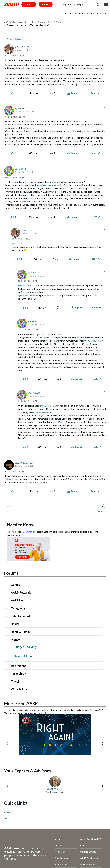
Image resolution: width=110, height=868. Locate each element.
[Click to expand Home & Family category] (7, 632)
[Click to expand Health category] (7, 624)
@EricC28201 (19, 243)
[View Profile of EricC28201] (21, 108)
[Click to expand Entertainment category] (7, 616)
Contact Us (86, 845)
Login (80, 4)
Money (15, 640)
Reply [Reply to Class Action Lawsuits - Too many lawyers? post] (94, 93)
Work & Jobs (19, 689)
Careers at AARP (89, 852)
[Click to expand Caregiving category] (7, 609)
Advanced (102, 512)
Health (15, 624)
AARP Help (18, 600)
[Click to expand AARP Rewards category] (7, 593)
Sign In (7, 818)
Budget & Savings (26, 647)
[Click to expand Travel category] (7, 682)
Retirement (18, 666)
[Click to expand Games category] (7, 585)
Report (75, 93)
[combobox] (55, 506)
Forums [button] (100, 13)
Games (15, 585)
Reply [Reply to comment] (94, 153)
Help (92, 13)
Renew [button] (46, 4)
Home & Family (21, 632)
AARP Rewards (21, 592)
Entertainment (20, 616)
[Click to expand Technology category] (7, 674)
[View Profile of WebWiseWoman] (24, 463)
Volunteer (60, 852)
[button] (106, 4)
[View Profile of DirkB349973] (22, 47)
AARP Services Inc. (90, 858)
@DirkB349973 (26, 285)
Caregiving (18, 608)
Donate (59, 845)
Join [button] (29, 4)
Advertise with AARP (91, 839)
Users (7, 512)
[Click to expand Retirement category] (7, 666)
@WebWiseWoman (47, 185)
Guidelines (83, 13)
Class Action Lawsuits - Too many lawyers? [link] (28, 25)
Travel (15, 681)
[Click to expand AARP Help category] (7, 601)
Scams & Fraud (55, 22)
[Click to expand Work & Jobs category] (7, 690)
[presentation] (7, 743)
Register (67, 4)
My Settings (71, 13)
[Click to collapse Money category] (7, 640)
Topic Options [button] (15, 39)
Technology (18, 674)
